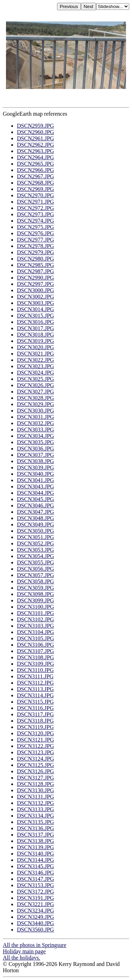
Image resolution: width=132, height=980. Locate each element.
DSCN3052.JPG (35, 543)
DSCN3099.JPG (35, 600)
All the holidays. (21, 958)
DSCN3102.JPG (35, 619)
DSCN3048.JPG (35, 518)
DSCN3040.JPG (35, 474)
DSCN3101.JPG (35, 613)
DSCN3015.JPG (35, 316)
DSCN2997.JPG (35, 284)
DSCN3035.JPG (35, 442)
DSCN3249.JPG (35, 917)
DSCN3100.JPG (35, 607)
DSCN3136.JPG (35, 828)
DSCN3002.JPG (35, 297)
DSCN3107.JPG (35, 651)
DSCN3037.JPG (35, 455)
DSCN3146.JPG (35, 873)
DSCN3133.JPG (35, 809)
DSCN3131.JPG (35, 797)
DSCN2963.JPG (35, 151)
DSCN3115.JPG (35, 702)
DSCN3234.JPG (35, 911)
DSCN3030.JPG (35, 411)
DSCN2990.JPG (35, 278)
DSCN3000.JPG (35, 290)
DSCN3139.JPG (35, 847)
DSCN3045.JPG (35, 499)
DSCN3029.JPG (35, 404)
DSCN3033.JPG (35, 430)
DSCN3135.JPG (35, 822)
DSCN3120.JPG (35, 733)
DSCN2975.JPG (35, 227)
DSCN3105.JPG (35, 638)
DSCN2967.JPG (35, 176)
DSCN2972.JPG (35, 208)
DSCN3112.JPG (35, 683)
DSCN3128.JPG (35, 784)
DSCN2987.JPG (35, 271)
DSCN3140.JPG (35, 854)
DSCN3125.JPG (35, 765)
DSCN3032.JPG (35, 423)
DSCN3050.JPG (35, 531)
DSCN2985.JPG (35, 265)
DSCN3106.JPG (35, 645)
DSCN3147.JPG (35, 879)
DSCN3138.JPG (35, 841)
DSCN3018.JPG (35, 335)
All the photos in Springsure (34, 945)
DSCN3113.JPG (35, 689)
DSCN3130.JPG (35, 790)
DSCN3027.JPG (35, 392)
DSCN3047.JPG (35, 512)
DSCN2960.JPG (35, 132)
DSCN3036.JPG (35, 449)
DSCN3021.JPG (35, 354)
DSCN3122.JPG (35, 746)
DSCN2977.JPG (35, 240)
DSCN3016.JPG (35, 322)
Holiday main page (24, 951)
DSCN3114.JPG (35, 695)
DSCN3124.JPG (35, 759)
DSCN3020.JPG (35, 347)
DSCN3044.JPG (35, 493)
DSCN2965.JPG (35, 164)
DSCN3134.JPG (35, 816)
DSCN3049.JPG (35, 524)
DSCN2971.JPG (35, 202)
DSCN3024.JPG (35, 373)
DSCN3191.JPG (35, 898)
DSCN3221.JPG (35, 904)
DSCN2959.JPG (35, 126)
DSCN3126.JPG (35, 771)
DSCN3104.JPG (35, 632)
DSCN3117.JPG (35, 714)
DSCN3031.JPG (35, 417)
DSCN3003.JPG (35, 303)
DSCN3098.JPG (35, 594)
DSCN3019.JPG (35, 341)
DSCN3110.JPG (35, 670)
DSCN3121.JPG (35, 740)
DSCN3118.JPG (35, 721)
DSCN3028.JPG (35, 398)
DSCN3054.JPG (35, 556)
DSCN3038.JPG (35, 461)
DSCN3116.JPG (35, 708)
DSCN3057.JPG (35, 575)
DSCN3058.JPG (35, 581)
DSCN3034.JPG (35, 436)
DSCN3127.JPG (35, 778)
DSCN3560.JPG (35, 930)
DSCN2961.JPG (35, 138)
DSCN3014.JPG (35, 309)
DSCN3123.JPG (35, 752)
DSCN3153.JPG (35, 885)
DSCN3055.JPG (35, 562)
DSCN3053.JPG (35, 550)
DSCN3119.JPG (35, 727)
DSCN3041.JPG (35, 480)
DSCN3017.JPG (35, 328)
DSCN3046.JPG (35, 505)
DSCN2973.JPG (35, 214)
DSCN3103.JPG (35, 626)
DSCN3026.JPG (35, 385)
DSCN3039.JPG (35, 467)
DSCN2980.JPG (35, 259)
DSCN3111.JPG (35, 676)
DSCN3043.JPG (35, 486)
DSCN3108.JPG (35, 657)
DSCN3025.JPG (35, 379)
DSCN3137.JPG (35, 835)
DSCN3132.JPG (35, 803)
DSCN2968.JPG (35, 183)
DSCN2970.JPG (35, 195)
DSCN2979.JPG (35, 252)
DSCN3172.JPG (35, 892)
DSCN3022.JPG (35, 360)
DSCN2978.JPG (35, 246)
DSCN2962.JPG (35, 145)
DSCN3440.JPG (35, 923)
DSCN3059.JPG (35, 588)
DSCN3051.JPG (35, 537)
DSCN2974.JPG (35, 221)
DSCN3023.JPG (35, 366)
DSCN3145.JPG (35, 866)
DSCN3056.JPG (35, 569)
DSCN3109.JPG (35, 664)
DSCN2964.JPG (35, 157)
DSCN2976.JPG (35, 233)
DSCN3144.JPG (35, 860)
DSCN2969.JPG (35, 189)
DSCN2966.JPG (35, 170)
